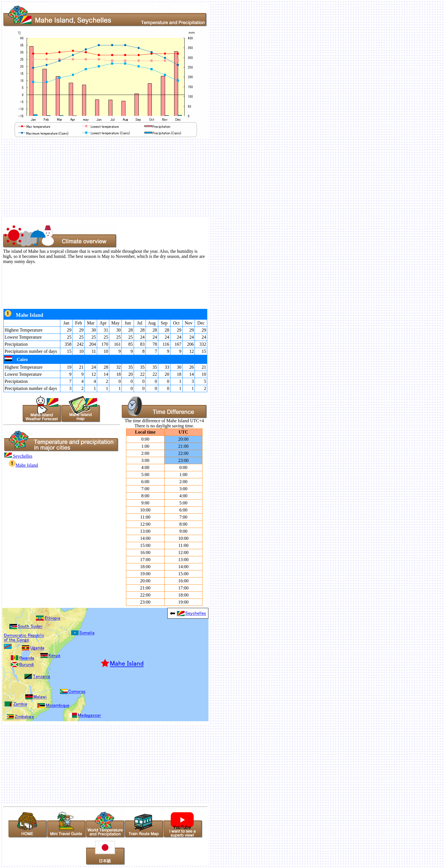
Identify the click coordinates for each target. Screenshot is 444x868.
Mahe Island (24, 465)
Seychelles (18, 456)
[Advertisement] (172, 178)
